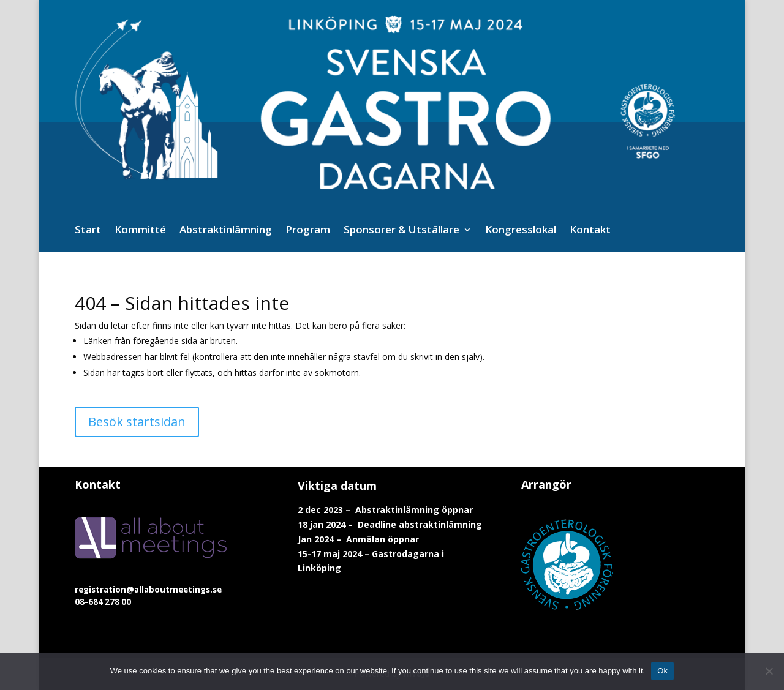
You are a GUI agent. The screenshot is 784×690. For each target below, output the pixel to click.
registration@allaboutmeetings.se (148, 590)
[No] (769, 671)
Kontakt (590, 231)
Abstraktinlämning (226, 231)
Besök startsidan (137, 422)
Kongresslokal (521, 231)
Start (88, 231)
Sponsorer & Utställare (401, 231)
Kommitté (140, 231)
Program (308, 231)
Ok (662, 671)
